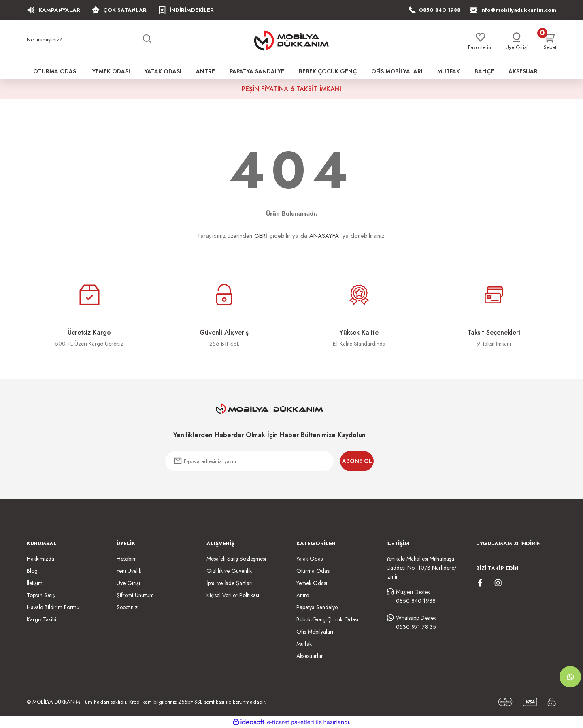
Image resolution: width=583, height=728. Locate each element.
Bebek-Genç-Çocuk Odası (327, 619)
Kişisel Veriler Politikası (233, 595)
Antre (303, 595)
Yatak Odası (310, 559)
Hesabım (127, 559)
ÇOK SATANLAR (119, 10)
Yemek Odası (312, 583)
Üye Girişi (128, 583)
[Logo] (291, 41)
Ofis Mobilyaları (315, 632)
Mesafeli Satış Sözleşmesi (236, 559)
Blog (32, 571)
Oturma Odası (313, 571)
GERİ (261, 236)
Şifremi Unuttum (135, 595)
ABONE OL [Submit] (357, 461)
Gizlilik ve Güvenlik (229, 571)
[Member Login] (517, 42)
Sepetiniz (127, 607)
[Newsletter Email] (249, 461)
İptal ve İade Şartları (230, 583)
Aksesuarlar (310, 656)
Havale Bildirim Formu (53, 607)
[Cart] (550, 42)
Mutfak (304, 644)
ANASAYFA (324, 236)
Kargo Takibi (41, 619)
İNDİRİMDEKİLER (186, 10)
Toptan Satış (41, 595)
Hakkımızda (40, 559)
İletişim (35, 583)
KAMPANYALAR (53, 10)
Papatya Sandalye (317, 607)
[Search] (89, 41)
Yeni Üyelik (129, 571)
